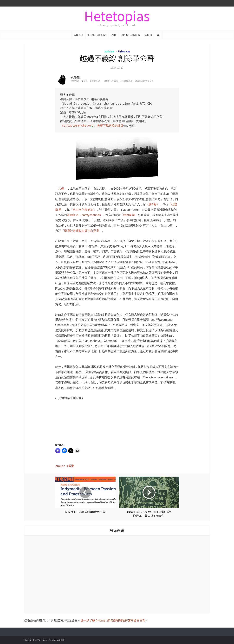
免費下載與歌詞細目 (110, 125)
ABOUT (79, 35)
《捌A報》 (153, 204)
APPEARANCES (130, 35)
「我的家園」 (129, 215)
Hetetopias (117, 15)
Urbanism (124, 51)
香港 (71, 466)
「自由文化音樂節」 (83, 210)
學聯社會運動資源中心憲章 (82, 231)
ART (114, 35)
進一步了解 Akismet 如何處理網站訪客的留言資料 (113, 620)
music (61, 466)
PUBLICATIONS (97, 35)
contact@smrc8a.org (78, 125)
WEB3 (148, 35)
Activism (110, 51)
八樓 (61, 189)
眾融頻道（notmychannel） (85, 215)
